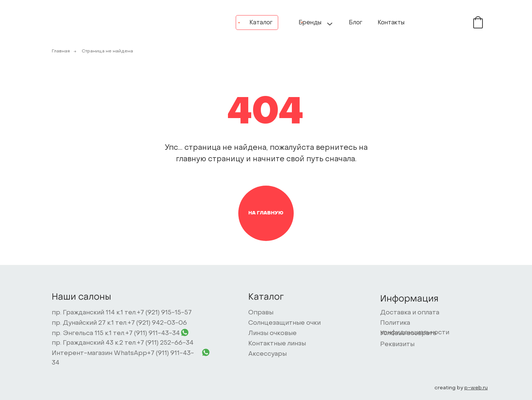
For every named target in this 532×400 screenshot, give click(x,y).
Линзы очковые (272, 334)
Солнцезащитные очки (284, 323)
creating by (461, 388)
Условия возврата (408, 334)
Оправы (261, 313)
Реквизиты (397, 345)
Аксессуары (267, 354)
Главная (61, 51)
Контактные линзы (277, 344)
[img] (456, 22)
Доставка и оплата (410, 313)
